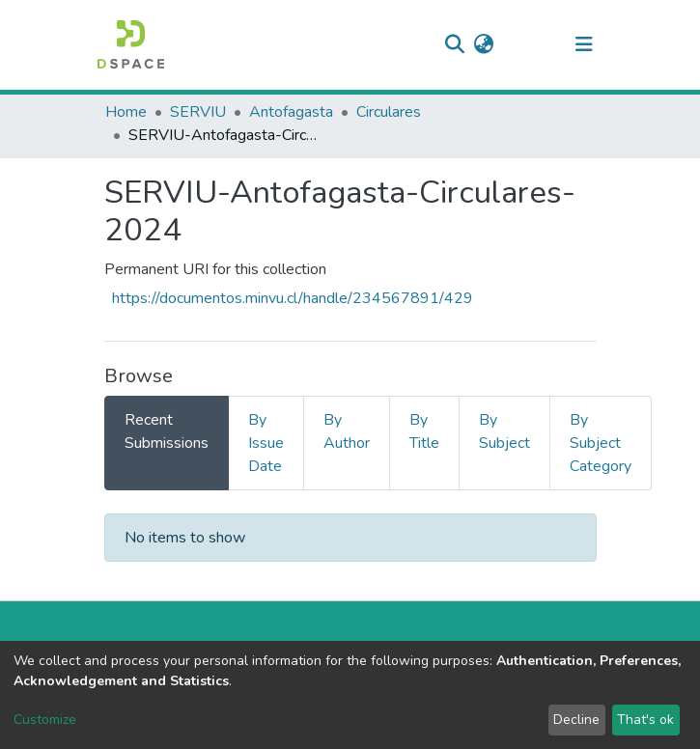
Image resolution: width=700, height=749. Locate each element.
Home (126, 112)
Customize (45, 720)
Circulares (389, 112)
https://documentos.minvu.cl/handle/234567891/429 (293, 298)
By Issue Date (266, 443)
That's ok (645, 720)
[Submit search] (455, 44)
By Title (424, 431)
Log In (527, 44)
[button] (484, 44)
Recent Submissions (167, 431)
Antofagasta (291, 112)
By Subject (504, 431)
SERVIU (198, 112)
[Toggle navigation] (584, 44)
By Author (347, 431)
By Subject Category (601, 443)
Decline (576, 720)
